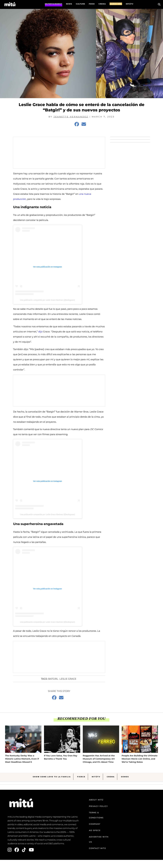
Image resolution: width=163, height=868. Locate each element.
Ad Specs (95, 830)
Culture (80, 4)
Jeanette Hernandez (71, 117)
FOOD (92, 4)
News (69, 4)
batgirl (53, 679)
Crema (111, 777)
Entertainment (54, 4)
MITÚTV (130, 4)
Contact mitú (98, 848)
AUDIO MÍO (116, 4)
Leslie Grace (68, 679)
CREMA (102, 4)
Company (95, 824)
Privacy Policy (98, 806)
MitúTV (96, 777)
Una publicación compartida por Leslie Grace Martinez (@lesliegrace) (47, 300)
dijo (40, 332)
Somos (125, 777)
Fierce (81, 777)
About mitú (96, 800)
